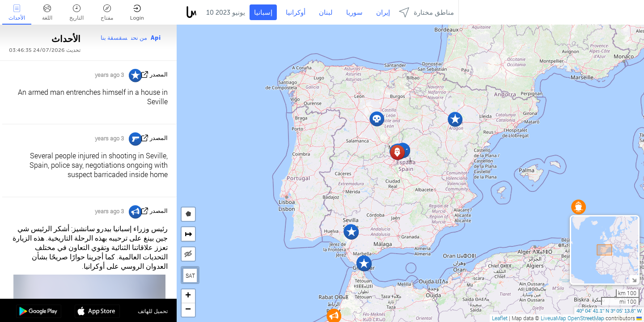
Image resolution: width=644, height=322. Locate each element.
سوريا (354, 13)
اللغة (47, 13)
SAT (190, 275)
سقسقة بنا (114, 38)
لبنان (326, 13)
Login (137, 13)
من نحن (139, 38)
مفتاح (107, 13)
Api (156, 38)
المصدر (159, 74)
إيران (383, 13)
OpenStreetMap (586, 318)
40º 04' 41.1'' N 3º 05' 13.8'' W (609, 311)
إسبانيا (263, 13)
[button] (578, 207)
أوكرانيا (296, 13)
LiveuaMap (553, 318)
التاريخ (76, 13)
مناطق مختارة (426, 12)
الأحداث (17, 13)
